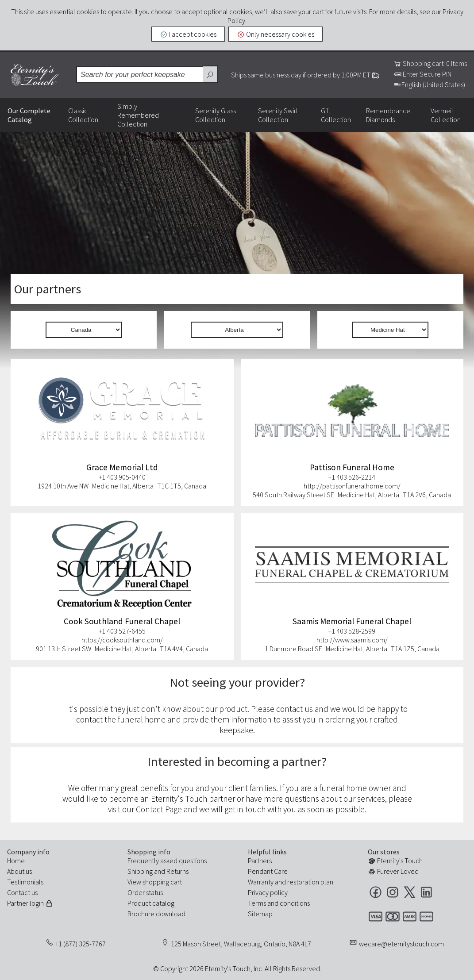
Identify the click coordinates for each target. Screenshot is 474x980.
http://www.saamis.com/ (352, 640)
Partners (260, 861)
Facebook (376, 892)
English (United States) (429, 85)
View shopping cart (155, 882)
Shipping (140, 871)
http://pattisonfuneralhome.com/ (352, 486)
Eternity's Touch (35, 75)
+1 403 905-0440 (122, 477)
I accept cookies (188, 34)
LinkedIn (426, 892)
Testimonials (25, 882)
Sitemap (260, 914)
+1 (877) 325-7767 (81, 944)
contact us (295, 709)
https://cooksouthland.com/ (122, 640)
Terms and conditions (279, 903)
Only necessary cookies (276, 34)
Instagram (392, 892)
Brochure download (156, 914)
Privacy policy (268, 892)
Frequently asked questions (167, 861)
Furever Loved (393, 871)
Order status (145, 892)
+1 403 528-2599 (352, 631)
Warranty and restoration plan (291, 882)
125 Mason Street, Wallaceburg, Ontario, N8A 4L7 (241, 944)
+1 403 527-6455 (122, 631)
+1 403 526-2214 (352, 477)
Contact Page (159, 809)
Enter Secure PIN (422, 74)
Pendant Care (268, 871)
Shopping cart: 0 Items (430, 63)
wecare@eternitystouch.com (401, 944)
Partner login (30, 903)
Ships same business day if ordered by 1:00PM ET (305, 75)
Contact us (22, 892)
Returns (177, 871)
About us (19, 871)
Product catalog (151, 903)
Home (16, 861)
